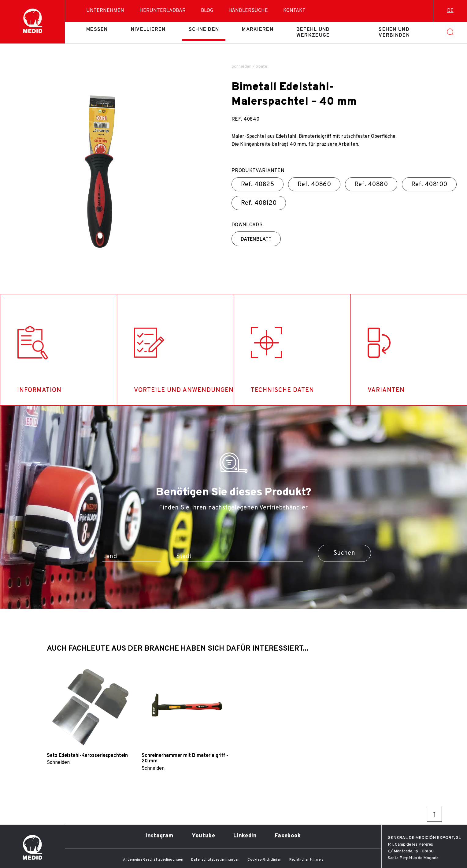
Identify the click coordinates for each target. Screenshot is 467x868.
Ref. (258, 185)
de (450, 11)
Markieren (258, 30)
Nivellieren (148, 30)
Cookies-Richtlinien (264, 860)
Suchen (344, 553)
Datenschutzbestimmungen (215, 860)
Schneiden (204, 30)
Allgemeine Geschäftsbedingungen (153, 860)
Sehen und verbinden (394, 32)
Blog (207, 11)
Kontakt (294, 11)
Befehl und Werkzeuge (313, 32)
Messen (97, 30)
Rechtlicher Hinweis (306, 860)
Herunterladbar (163, 11)
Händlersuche (248, 11)
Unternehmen (105, 11)
